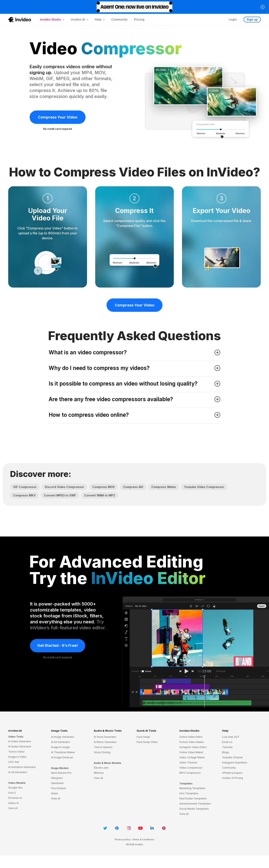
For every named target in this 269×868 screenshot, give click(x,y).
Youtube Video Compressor (204, 487)
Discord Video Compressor (64, 487)
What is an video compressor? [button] (134, 352)
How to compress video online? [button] (134, 415)
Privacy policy (123, 839)
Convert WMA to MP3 (100, 495)
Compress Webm (164, 487)
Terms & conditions (143, 839)
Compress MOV (104, 487)
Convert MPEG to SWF (60, 495)
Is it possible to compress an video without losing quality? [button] (134, 384)
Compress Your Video (58, 117)
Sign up (252, 19)
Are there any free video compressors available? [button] (134, 399)
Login (233, 19)
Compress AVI (133, 487)
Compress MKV (24, 495)
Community (119, 19)
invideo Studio (189, 731)
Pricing (139, 19)
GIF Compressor (25, 487)
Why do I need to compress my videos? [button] (134, 368)
